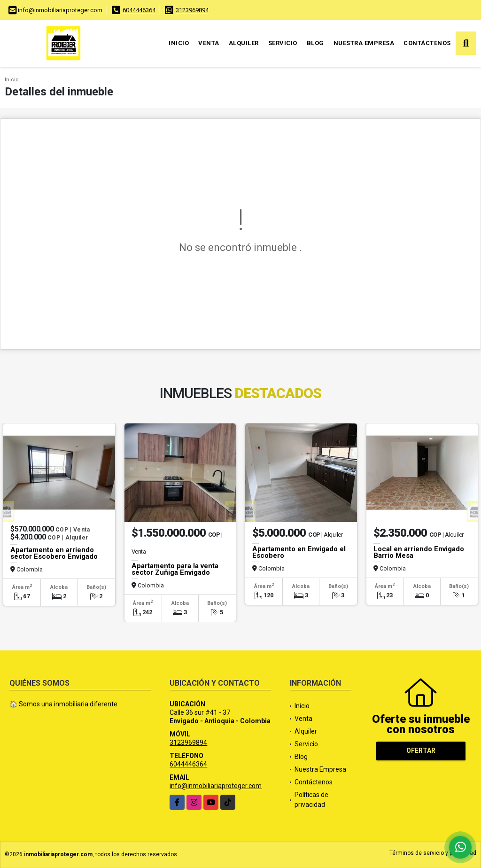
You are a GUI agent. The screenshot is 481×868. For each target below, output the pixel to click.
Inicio (179, 43)
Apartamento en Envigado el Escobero (299, 552)
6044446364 (139, 10)
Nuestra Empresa (364, 43)
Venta (209, 43)
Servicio (283, 43)
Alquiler (244, 43)
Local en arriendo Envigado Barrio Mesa (419, 552)
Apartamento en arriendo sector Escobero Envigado (54, 553)
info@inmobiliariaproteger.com (216, 786)
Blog (315, 43)
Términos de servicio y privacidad (433, 853)
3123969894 (192, 10)
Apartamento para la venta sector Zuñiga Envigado (175, 569)
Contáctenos (427, 43)
